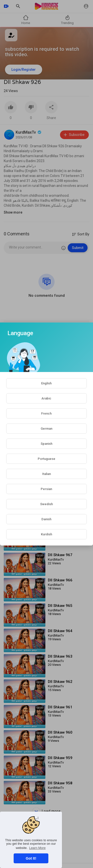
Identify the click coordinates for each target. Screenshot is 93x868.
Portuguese (46, 459)
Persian (46, 489)
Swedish (46, 504)
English (46, 383)
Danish (46, 519)
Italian (46, 474)
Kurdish (46, 534)
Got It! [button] (31, 858)
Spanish (46, 444)
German (46, 429)
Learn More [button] (37, 848)
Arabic (46, 398)
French (46, 413)
